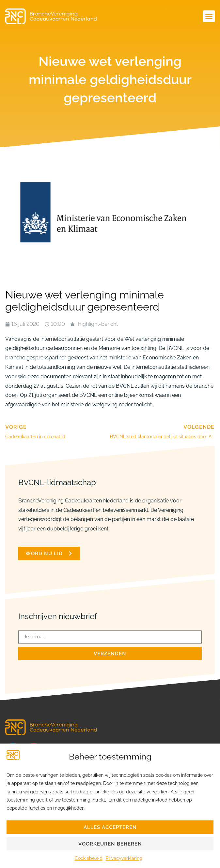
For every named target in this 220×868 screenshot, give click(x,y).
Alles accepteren (110, 827)
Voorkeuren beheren (110, 844)
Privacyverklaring (124, 858)
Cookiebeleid (89, 858)
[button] (209, 16)
